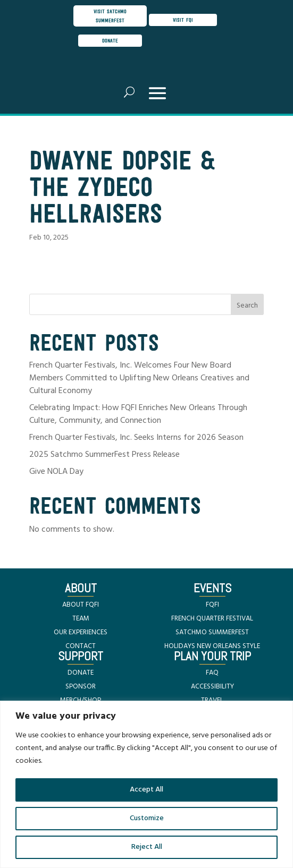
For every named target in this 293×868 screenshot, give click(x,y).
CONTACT (81, 646)
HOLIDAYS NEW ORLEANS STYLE (212, 646)
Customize (147, 818)
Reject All (147, 847)
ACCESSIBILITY (212, 687)
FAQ (212, 673)
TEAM (81, 619)
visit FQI (183, 20)
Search (247, 306)
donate (110, 40)
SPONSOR (81, 687)
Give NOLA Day (56, 472)
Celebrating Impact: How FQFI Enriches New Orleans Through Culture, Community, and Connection (138, 414)
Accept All (146, 790)
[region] (146, 784)
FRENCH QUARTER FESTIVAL (212, 619)
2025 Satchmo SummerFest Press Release (104, 455)
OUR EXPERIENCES (81, 632)
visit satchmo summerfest (110, 16)
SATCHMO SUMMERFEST (212, 632)
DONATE (81, 673)
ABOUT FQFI (81, 605)
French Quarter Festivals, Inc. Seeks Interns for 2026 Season (136, 438)
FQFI (212, 605)
